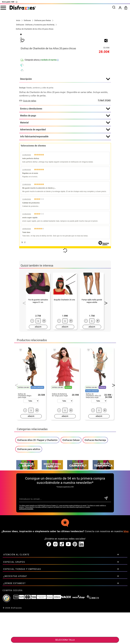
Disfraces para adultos (29, 516)
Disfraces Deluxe (71, 507)
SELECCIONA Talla (65, 640)
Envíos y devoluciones (65, 176)
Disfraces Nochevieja (95, 507)
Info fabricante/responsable (65, 204)
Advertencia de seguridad (65, 197)
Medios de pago (65, 183)
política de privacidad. (26, 569)
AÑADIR (38, 394)
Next (105, 369)
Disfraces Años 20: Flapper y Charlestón (37, 507)
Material (65, 190)
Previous (23, 369)
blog (126, 591)
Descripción (65, 146)
